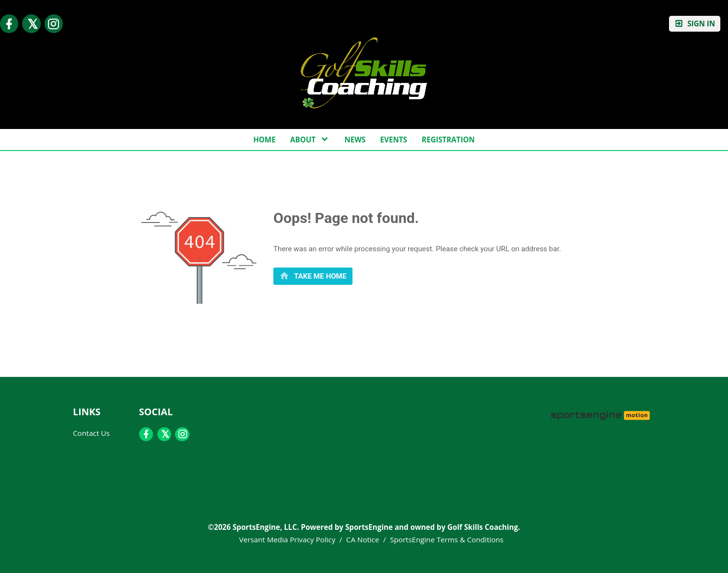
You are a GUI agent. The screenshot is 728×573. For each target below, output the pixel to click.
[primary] (313, 276)
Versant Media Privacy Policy (288, 539)
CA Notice (363, 539)
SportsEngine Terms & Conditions (447, 539)
